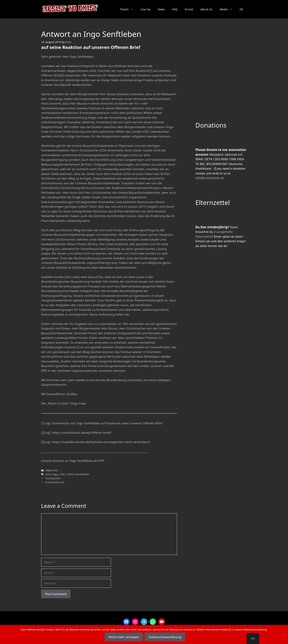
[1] (150, 71)
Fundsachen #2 (55, 482)
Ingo (55, 474)
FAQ (175, 9)
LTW (62, 474)
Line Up (145, 9)
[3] (161, 300)
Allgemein (52, 470)
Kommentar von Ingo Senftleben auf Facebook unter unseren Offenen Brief (107, 423)
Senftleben (82, 474)
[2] (63, 75)
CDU (48, 474)
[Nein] (283, 634)
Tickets (128, 9)
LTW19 (70, 474)
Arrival (189, 9)
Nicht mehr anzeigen (124, 637)
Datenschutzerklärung (165, 637)
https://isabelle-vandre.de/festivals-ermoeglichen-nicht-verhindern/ (101, 442)
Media (228, 9)
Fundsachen (53, 478)
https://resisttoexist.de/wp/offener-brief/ (82, 433)
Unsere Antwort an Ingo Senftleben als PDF (73, 461)
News (161, 9)
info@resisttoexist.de (210, 178)
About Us (207, 9)
